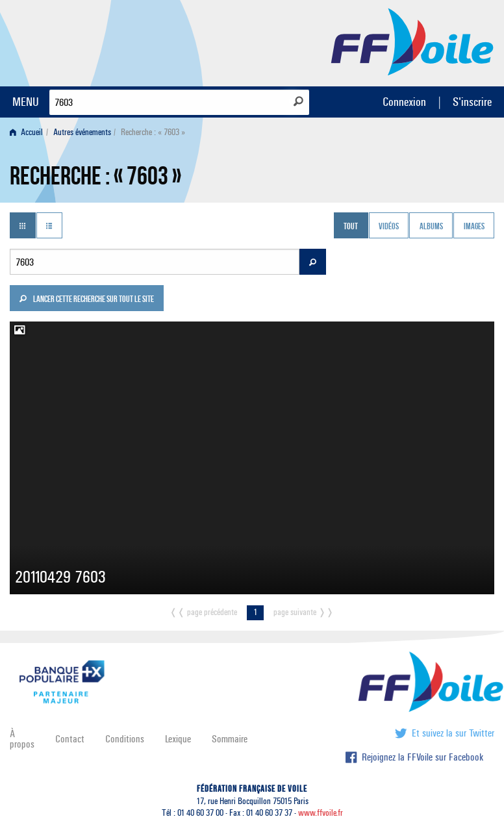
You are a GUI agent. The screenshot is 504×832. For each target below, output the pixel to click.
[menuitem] (29, 132)
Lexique (178, 739)
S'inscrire (472, 102)
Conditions (125, 739)
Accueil (26, 132)
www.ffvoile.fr (321, 813)
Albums (431, 227)
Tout (351, 227)
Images (474, 227)
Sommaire (230, 739)
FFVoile (412, 41)
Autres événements (82, 132)
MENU (26, 102)
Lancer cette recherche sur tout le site (86, 300)
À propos (22, 739)
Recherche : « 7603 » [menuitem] (153, 132)
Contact (70, 739)
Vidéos (389, 227)
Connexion (404, 102)
